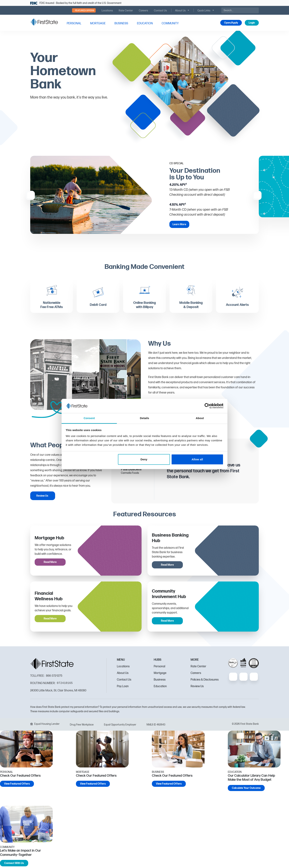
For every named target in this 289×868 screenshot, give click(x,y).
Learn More (179, 224)
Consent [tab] (89, 418)
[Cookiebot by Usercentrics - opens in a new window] (207, 406)
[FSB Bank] (44, 22)
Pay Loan (123, 688)
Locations (123, 668)
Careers (196, 675)
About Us (123, 675)
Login (252, 23)
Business (160, 681)
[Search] (240, 10)
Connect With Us (14, 865)
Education (160, 688)
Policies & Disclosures (205, 681)
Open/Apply (231, 23)
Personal (159, 668)
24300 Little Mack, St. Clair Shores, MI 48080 (58, 692)
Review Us (42, 497)
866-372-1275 (54, 678)
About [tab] (200, 418)
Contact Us (124, 681)
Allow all (197, 459)
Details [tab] (144, 418)
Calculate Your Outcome (246, 789)
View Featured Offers (17, 785)
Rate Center (198, 668)
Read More (50, 564)
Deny (144, 459)
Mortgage (160, 675)
